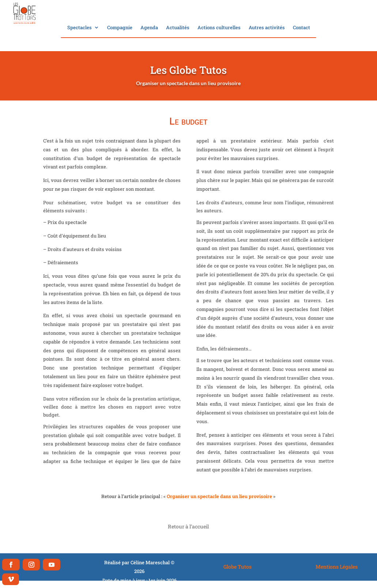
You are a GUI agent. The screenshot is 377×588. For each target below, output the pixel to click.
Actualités (178, 28)
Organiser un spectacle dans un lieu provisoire (219, 496)
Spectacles (80, 28)
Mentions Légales (337, 567)
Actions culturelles (219, 28)
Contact (301, 28)
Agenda (149, 28)
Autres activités (267, 28)
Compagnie (120, 28)
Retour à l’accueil (188, 526)
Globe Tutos (237, 567)
